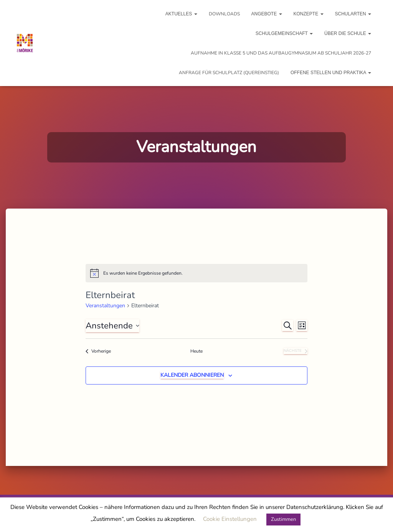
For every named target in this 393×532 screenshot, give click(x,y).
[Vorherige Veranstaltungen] (98, 351)
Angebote (267, 14)
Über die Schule (348, 33)
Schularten (353, 14)
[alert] (196, 273)
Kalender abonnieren (192, 375)
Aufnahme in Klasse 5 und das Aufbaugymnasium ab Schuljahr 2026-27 (281, 53)
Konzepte (309, 14)
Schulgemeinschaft (284, 33)
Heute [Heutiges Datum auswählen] (196, 351)
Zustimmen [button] (283, 519)
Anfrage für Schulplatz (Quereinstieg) (229, 73)
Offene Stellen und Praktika (331, 73)
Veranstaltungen (105, 306)
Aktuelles (181, 14)
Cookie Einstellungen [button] (230, 519)
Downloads (224, 14)
